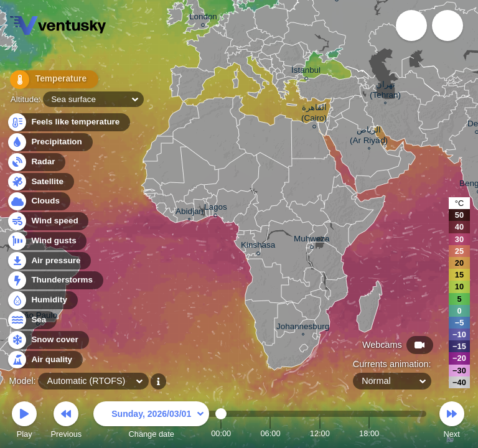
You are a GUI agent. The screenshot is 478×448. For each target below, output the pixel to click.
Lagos (216, 209)
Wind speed (48, 221)
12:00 (320, 433)
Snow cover (48, 340)
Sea (31, 320)
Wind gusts (47, 241)
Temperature (49, 81)
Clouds (38, 201)
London (203, 18)
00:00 (221, 433)
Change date (151, 422)
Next (452, 422)
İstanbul (306, 72)
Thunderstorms (55, 280)
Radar (36, 162)
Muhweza (312, 240)
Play (24, 422)
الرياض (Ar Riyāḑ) (369, 137)
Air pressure (49, 261)
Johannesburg (303, 328)
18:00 (369, 433)
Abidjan (190, 213)
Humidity (42, 300)
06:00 (270, 433)
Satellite (40, 182)
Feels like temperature (68, 122)
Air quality (45, 360)
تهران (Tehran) (385, 91)
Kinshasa (258, 247)
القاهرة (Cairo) (314, 114)
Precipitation (49, 142)
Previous (66, 422)
